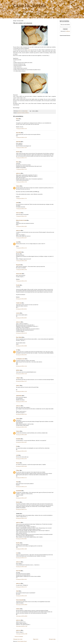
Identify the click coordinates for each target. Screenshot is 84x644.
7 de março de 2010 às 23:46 (21, 270)
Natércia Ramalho (20, 600)
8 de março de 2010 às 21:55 (21, 487)
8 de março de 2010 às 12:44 (21, 366)
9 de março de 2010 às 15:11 (21, 558)
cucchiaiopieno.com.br (20, 359)
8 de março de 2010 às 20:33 (21, 459)
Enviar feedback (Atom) (22, 641)
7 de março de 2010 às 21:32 (21, 248)
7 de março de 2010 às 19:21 (21, 216)
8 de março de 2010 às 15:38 (21, 402)
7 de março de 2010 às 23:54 (21, 281)
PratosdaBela (19, 252)
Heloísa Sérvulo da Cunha (21, 220)
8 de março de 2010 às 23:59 (21, 518)
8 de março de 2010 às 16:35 (21, 414)
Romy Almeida (19, 337)
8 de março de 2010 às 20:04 (21, 435)
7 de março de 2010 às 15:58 (21, 182)
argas (17, 242)
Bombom (18, 502)
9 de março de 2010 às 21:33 (21, 587)
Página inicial (36, 639)
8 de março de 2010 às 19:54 (21, 427)
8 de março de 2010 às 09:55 (21, 355)
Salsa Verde (18, 571)
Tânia (17, 482)
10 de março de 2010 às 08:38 (22, 616)
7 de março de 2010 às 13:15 (21, 158)
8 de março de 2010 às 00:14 (21, 309)
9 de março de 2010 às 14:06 (21, 549)
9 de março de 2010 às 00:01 (21, 539)
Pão (28, 113)
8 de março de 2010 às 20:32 (21, 451)
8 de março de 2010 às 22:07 (21, 498)
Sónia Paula (18, 142)
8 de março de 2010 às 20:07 (21, 442)
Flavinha (18, 285)
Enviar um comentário (19, 636)
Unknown (18, 186)
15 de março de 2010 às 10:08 (22, 634)
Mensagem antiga (52, 639)
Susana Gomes (19, 274)
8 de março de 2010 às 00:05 (21, 299)
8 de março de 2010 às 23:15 (21, 509)
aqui (30, 47)
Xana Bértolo (19, 491)
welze (17, 455)
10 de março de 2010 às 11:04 (22, 626)
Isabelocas (18, 609)
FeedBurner (68, 31)
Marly (17, 119)
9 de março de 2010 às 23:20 (21, 596)
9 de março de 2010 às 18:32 (21, 579)
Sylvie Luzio (19, 213)
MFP (26, 113)
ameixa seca (18, 173)
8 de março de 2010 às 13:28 (21, 374)
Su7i (17, 350)
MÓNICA (18, 370)
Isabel (17, 203)
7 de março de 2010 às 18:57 (21, 209)
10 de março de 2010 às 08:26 (22, 605)
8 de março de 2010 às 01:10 (21, 333)
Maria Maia (18, 133)
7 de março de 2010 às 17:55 (21, 199)
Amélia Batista (19, 396)
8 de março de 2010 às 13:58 (21, 392)
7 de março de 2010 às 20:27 (21, 238)
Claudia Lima (19, 303)
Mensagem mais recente (18, 639)
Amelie (17, 591)
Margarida (18, 265)
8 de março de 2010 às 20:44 (21, 466)
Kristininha (18, 439)
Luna (17, 553)
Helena (17, 162)
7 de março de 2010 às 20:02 (21, 226)
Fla (17, 446)
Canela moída (30, 6)
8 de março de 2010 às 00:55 (21, 318)
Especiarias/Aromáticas (21, 113)
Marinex (18, 463)
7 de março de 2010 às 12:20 (21, 137)
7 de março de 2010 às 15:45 (21, 169)
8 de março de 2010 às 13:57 (21, 381)
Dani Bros (18, 543)
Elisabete (18, 152)
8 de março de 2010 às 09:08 (21, 346)
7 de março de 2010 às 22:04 (21, 261)
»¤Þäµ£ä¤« (18, 378)
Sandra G (18, 385)
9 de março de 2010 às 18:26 (21, 567)
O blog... (18, 470)
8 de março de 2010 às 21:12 (21, 478)
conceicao (18, 313)
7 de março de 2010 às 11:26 (21, 129)
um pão (29, 50)
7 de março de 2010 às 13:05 (21, 148)
